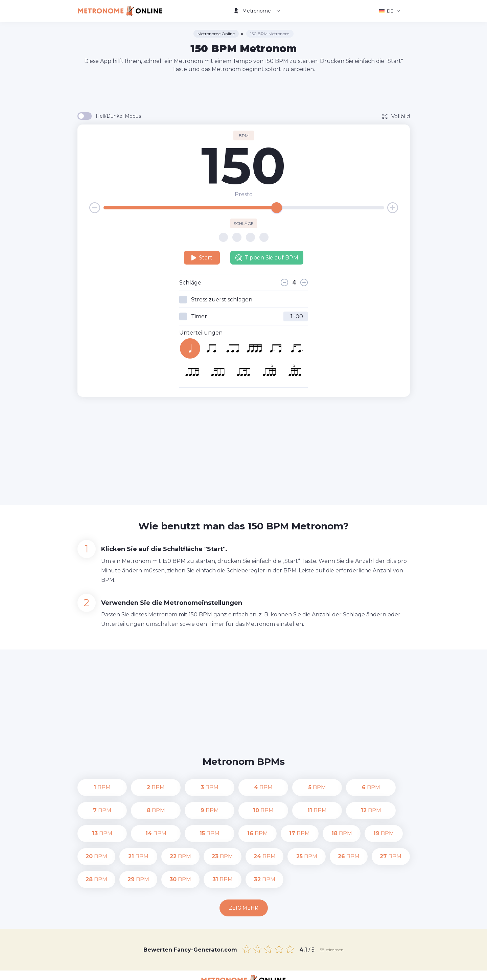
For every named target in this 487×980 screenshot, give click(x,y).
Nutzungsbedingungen (364, 970)
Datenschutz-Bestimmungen (297, 970)
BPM (96, 787)
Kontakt (247, 970)
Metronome (257, 11)
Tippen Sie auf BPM (267, 258)
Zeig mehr (244, 885)
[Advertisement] (243, 92)
